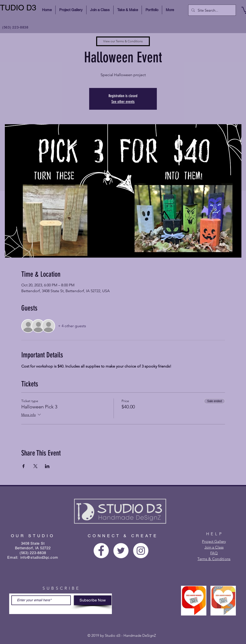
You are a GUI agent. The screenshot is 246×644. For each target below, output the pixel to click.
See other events (123, 102)
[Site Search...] (212, 10)
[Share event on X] (35, 466)
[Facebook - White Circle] (101, 551)
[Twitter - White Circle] (121, 551)
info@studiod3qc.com (39, 557)
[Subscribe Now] (93, 600)
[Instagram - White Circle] (141, 551)
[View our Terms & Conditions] (123, 41)
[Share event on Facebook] (24, 466)
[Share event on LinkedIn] (47, 466)
